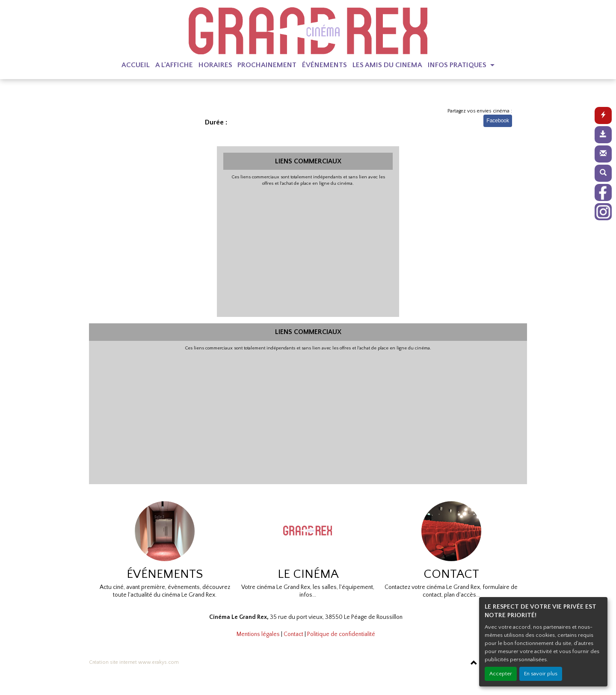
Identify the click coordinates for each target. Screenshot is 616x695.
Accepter (501, 674)
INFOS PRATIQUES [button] (458, 65)
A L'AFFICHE (174, 65)
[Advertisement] (308, 251)
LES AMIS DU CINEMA (387, 65)
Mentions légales (258, 634)
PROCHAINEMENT (267, 65)
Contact (293, 634)
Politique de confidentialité (341, 634)
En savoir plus (541, 674)
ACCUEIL (136, 65)
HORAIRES (215, 65)
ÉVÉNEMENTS (324, 65)
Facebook (498, 121)
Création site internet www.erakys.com (134, 662)
